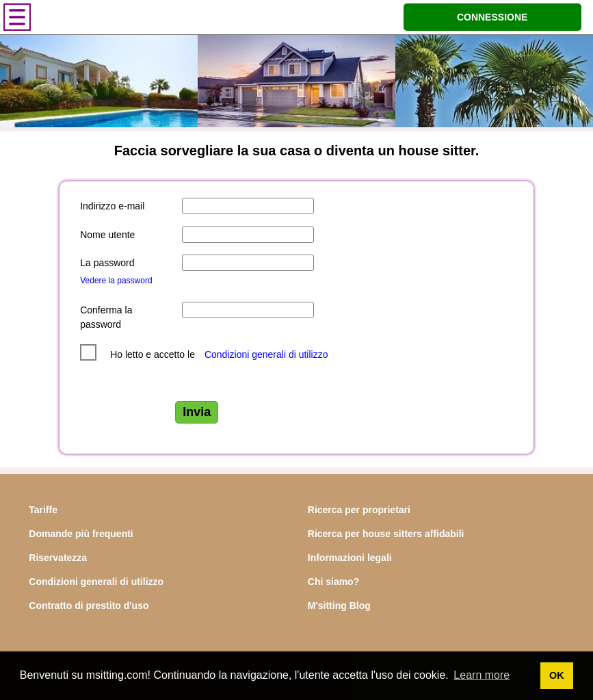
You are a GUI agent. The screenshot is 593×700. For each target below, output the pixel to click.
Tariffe (43, 510)
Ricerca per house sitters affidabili (386, 534)
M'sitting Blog (339, 606)
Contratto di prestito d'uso (89, 606)
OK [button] (557, 675)
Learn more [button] (482, 675)
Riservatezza (58, 558)
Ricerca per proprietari (359, 510)
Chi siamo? (333, 582)
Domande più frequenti (81, 534)
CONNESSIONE (492, 17)
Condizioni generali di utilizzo (266, 354)
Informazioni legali (350, 558)
